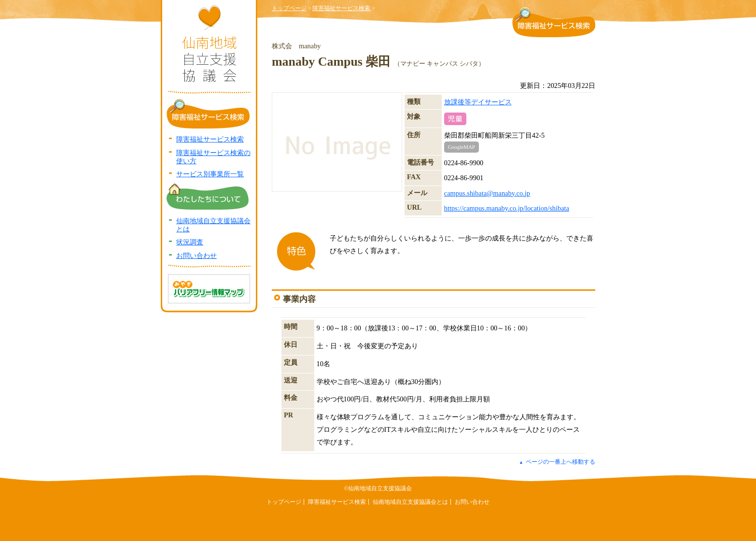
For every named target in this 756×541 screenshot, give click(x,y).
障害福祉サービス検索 (341, 8)
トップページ (289, 8)
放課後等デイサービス (478, 102)
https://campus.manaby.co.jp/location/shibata (507, 208)
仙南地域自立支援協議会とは (410, 502)
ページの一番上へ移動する (557, 462)
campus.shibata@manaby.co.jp (487, 193)
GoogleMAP (462, 147)
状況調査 (190, 242)
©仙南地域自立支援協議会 (378, 488)
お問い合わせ (196, 256)
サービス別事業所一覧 (210, 174)
